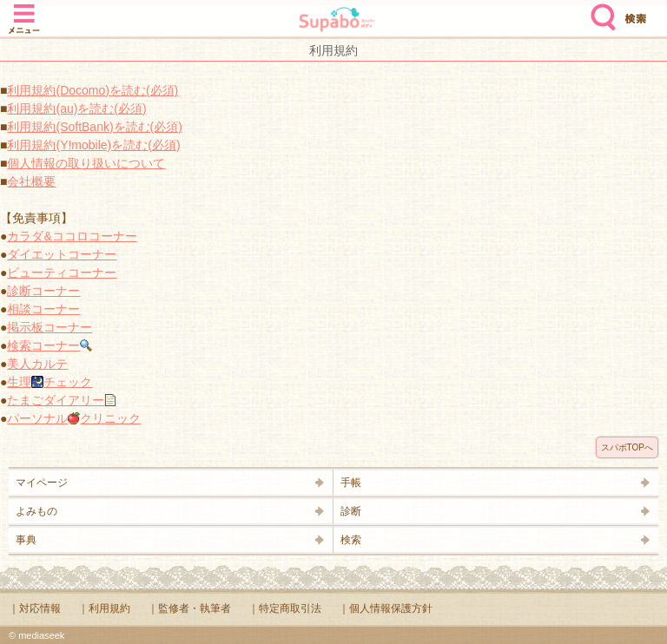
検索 (599, 10)
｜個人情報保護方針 (386, 608)
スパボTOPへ (627, 447)
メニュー (24, 10)
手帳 (351, 483)
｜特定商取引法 (285, 608)
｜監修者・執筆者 (189, 608)
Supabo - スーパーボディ (337, 21)
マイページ (42, 483)
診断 (351, 511)
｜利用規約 (104, 608)
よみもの (36, 511)
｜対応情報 (35, 608)
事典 (26, 540)
